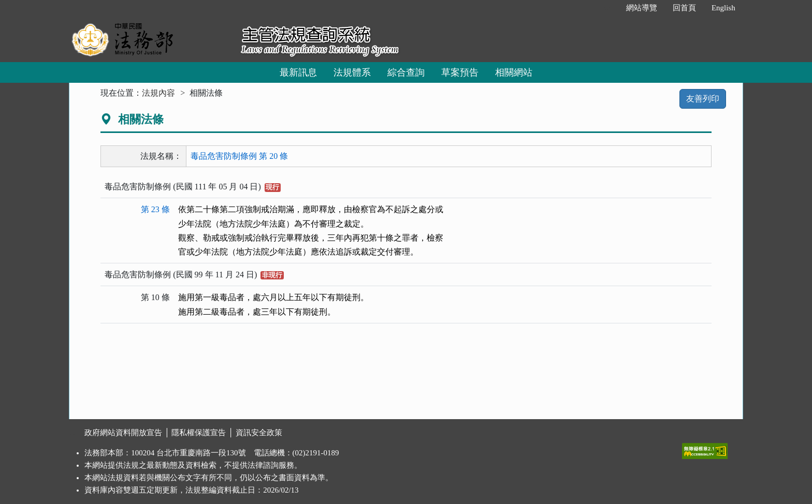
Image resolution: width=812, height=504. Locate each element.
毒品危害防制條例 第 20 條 (239, 156)
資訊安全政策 (259, 433)
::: (607, 8)
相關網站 (514, 72)
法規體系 (352, 72)
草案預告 (460, 72)
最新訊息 (298, 72)
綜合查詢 (406, 72)
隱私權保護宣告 (199, 433)
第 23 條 (155, 209)
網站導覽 (642, 8)
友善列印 (703, 99)
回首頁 (684, 8)
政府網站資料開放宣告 (123, 433)
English (723, 8)
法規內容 (158, 93)
